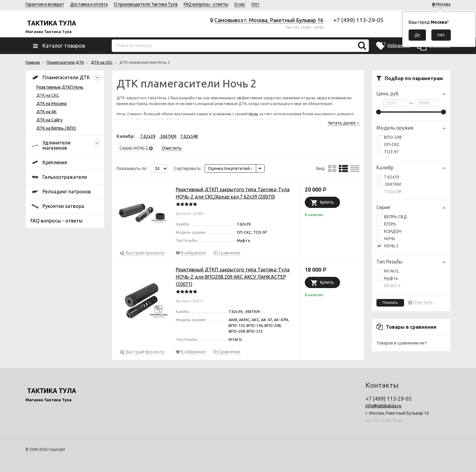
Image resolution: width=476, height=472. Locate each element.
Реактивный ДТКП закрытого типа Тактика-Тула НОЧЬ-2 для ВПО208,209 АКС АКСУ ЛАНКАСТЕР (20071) (233, 277)
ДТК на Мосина (51, 104)
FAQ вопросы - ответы (206, 4)
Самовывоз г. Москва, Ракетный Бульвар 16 (269, 20)
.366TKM (389, 184)
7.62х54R (389, 192)
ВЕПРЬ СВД (395, 217)
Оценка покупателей (230, 168)
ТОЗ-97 (388, 152)
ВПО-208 (389, 137)
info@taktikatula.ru (383, 406)
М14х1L (388, 271)
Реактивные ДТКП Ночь (60, 87)
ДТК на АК (46, 112)
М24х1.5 (389, 286)
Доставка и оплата (89, 4)
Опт (255, 4)
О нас (240, 4)
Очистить (423, 302)
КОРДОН (393, 231)
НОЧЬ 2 (388, 246)
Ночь (253, 114)
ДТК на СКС (48, 95)
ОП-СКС (388, 144)
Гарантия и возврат (45, 4)
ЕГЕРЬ (390, 224)
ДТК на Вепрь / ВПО (56, 128)
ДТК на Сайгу (49, 120)
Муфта (387, 278)
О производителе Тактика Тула (146, 4)
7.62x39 (388, 177)
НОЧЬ (390, 239)
